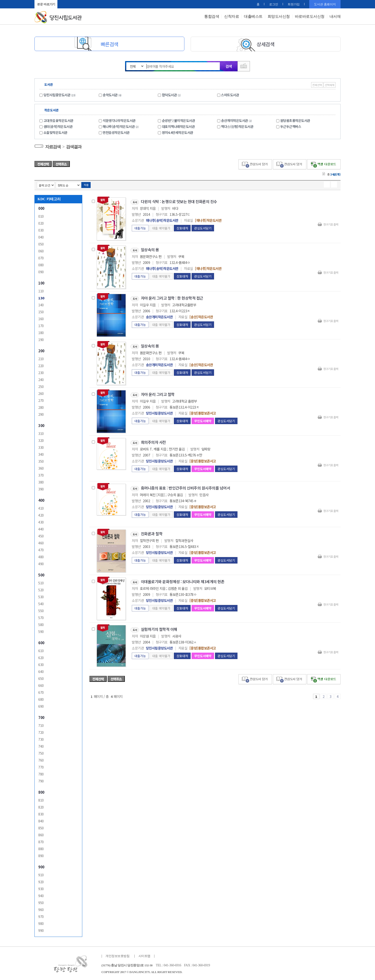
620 (41, 656)
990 (41, 929)
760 (41, 759)
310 (41, 432)
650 (41, 677)
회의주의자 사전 (153, 441)
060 (41, 250)
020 (41, 222)
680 (41, 698)
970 (41, 915)
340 (41, 453)
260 (41, 392)
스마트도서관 (230, 94)
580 (41, 623)
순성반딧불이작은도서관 (179, 119)
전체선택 (317, 84)
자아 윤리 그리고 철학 (158, 393)
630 (41, 663)
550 (41, 609)
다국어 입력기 (244, 66)
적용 (86, 184)
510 (41, 582)
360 (41, 467)
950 (41, 901)
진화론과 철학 (152, 532)
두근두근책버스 (291, 125)
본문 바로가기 (46, 4)
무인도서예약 (203, 420)
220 (41, 364)
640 (41, 670)
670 (41, 691)
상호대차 (182, 227)
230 (41, 371)
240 (41, 378)
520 (41, 589)
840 (41, 820)
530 (41, 595)
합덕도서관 (169, 94)
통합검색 (212, 17)
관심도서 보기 (290, 678)
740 (41, 745)
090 (41, 271)
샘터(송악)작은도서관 (58, 125)
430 (41, 521)
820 (41, 806)
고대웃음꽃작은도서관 (58, 119)
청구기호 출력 (331, 223)
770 (41, 766)
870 (41, 840)
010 (41, 215)
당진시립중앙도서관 (57, 94)
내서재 (335, 17)
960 (41, 908)
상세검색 (265, 44)
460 (41, 542)
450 (41, 535)
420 (41, 514)
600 (41, 641)
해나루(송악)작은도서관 (121, 125)
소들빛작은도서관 (55, 131)
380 (41, 481)
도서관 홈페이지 (325, 4)
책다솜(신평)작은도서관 (237, 125)
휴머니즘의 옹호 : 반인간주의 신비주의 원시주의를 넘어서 (186, 487)
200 (41, 350)
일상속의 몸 (150, 248)
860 (41, 834)
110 (41, 290)
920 (41, 880)
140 (41, 304)
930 (41, 887)
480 (41, 556)
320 (41, 439)
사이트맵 (144, 955)
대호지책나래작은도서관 (178, 125)
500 (41, 574)
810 (41, 799)
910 (41, 874)
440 (41, 528)
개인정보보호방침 (117, 955)
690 (41, 705)
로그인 (276, 4)
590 (41, 630)
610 (41, 649)
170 (41, 324)
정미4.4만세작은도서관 (178, 131)
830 (41, 813)
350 (41, 460)
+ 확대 (63, 4)
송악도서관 (110, 94)
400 (41, 499)
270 (41, 399)
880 (41, 847)
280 (41, 406)
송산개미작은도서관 (237, 119)
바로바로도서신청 (310, 17)
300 (41, 424)
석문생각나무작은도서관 (119, 119)
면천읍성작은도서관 (116, 131)
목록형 (334, 183)
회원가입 (296, 4)
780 (41, 773)
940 (41, 894)
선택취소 (61, 163)
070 (41, 257)
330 (41, 446)
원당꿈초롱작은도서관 (295, 119)
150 (41, 311)
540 (41, 602)
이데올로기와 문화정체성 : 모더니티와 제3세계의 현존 (183, 580)
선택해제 (330, 84)
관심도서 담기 (255, 163)
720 (41, 731)
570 (41, 616)
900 (41, 866)
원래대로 (74, 4)
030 (41, 229)
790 (41, 780)
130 (41, 297)
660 (41, 684)
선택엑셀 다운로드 (324, 163)
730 (41, 738)
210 (41, 357)
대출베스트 (253, 17)
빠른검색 (110, 44)
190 (41, 338)
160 (41, 317)
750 (41, 752)
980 (41, 922)
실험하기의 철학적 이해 (159, 628)
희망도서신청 (279, 17)
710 (41, 724)
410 (41, 507)
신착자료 (232, 17)
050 (41, 243)
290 (41, 413)
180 (41, 331)
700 (41, 716)
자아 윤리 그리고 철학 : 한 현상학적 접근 (172, 297)
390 (41, 488)
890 (41, 854)
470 (41, 549)
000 (41, 207)
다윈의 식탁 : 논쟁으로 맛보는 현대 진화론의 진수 (179, 200)
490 (41, 562)
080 (41, 264)
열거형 (327, 183)
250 (41, 385)
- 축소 (69, 4)
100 (41, 282)
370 (41, 474)
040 (41, 236)
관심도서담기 (203, 227)
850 (41, 827)
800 (41, 791)
